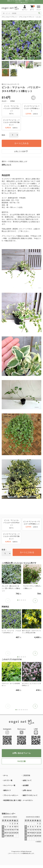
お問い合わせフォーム (21, 753)
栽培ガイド (7, 790)
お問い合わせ (27, 790)
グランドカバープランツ (9, 17)
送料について (6, 165)
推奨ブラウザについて (30, 795)
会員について (27, 780)
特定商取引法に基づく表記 (12, 800)
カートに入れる (21, 143)
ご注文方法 (26, 775)
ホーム (6, 775)
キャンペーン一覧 (9, 785)
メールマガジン (28, 800)
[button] (35, 601)
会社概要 (26, 785)
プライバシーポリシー (11, 795)
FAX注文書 (21, 761)
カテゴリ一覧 (8, 780)
